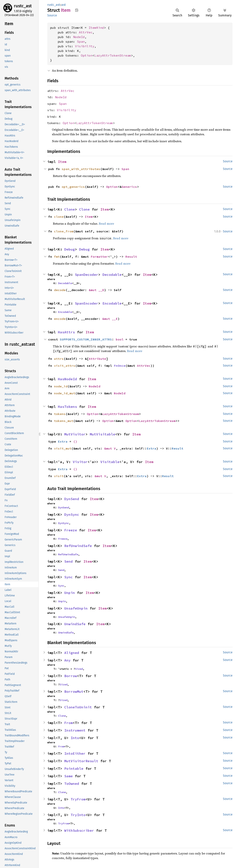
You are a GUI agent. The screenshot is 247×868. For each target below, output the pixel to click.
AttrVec (86, 32)
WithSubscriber (79, 830)
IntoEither (75, 753)
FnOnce (120, 366)
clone (59, 217)
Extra (63, 441)
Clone (70, 209)
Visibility (85, 46)
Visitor (80, 462)
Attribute (97, 359)
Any (67, 660)
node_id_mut (65, 393)
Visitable (110, 462)
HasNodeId (67, 379)
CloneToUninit (78, 707)
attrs (59, 359)
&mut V (110, 448)
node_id (61, 386)
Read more (106, 224)
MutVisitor (75, 434)
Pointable (74, 768)
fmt (57, 257)
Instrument (75, 730)
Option (87, 55)
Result (131, 257)
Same (69, 776)
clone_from (64, 231)
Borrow (71, 676)
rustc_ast (23, 6)
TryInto (78, 815)
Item (62, 162)
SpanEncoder (87, 303)
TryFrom (78, 799)
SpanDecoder (87, 275)
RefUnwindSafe (78, 546)
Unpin (70, 593)
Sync (69, 577)
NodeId (79, 37)
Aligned (72, 653)
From (69, 723)
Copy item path (77, 10)
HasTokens (67, 407)
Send (69, 561)
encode (60, 319)
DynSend (72, 499)
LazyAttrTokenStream (113, 55)
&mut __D (96, 290)
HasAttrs (66, 332)
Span (81, 41)
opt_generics (73, 187)
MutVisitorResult (81, 761)
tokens (60, 414)
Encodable (112, 303)
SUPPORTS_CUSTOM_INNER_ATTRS (86, 339)
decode (60, 290)
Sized (79, 669)
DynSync (72, 514)
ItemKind (96, 28)
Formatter (99, 257)
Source (52, 15)
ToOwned (72, 784)
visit (59, 476)
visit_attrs (65, 366)
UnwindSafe (75, 624)
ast (64, 5)
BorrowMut (74, 691)
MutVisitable (102, 434)
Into (75, 738)
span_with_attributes (81, 169)
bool (120, 339)
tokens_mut (64, 421)
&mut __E (110, 319)
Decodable (112, 275)
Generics (129, 187)
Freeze (71, 530)
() (75, 441)
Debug (70, 249)
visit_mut (63, 448)
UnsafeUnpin (76, 608)
